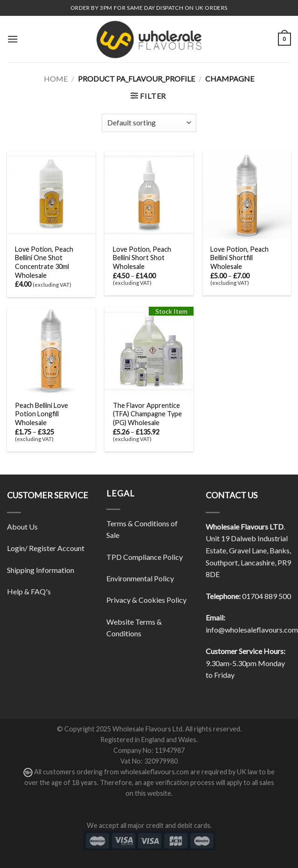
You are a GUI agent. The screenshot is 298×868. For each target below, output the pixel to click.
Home (56, 79)
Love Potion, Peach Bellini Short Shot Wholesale (142, 258)
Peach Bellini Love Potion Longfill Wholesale (42, 414)
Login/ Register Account (46, 548)
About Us (22, 527)
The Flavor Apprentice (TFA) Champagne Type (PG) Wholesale (147, 414)
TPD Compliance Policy (145, 557)
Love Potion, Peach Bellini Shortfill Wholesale (239, 258)
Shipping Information (41, 570)
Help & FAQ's (29, 591)
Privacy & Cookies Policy (146, 600)
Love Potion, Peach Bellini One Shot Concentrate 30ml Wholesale (44, 262)
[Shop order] (149, 123)
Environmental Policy (140, 578)
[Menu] (13, 39)
